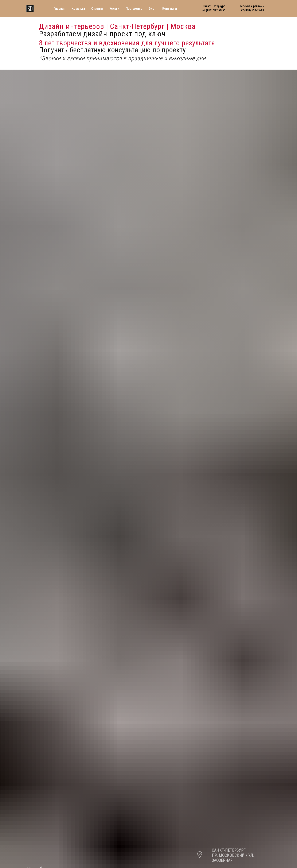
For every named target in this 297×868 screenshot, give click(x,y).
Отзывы (97, 9)
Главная (60, 9)
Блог (152, 9)
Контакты (170, 9)
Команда (78, 9)
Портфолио (134, 9)
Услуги (114, 9)
